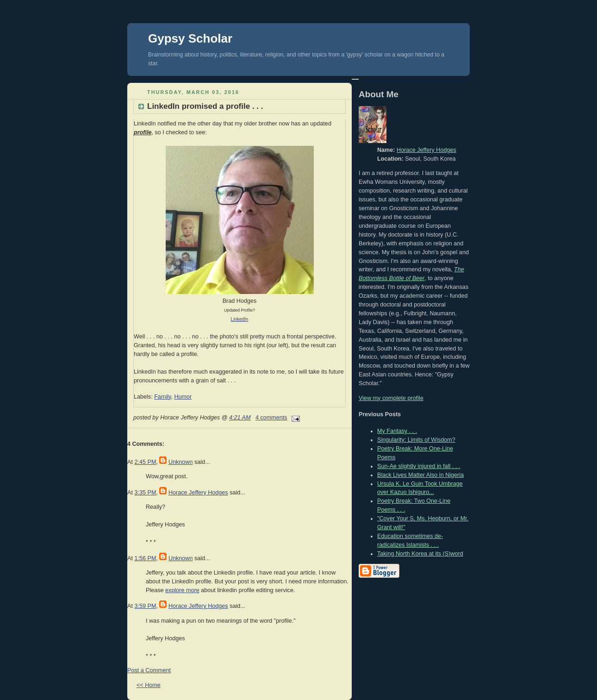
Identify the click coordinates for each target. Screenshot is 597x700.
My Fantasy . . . (397, 431)
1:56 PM (145, 558)
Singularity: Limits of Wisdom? (416, 440)
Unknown (181, 462)
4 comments (271, 418)
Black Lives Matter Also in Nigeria (420, 475)
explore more (182, 590)
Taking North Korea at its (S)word (420, 554)
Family (162, 397)
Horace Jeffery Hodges (198, 493)
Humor (183, 397)
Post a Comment (149, 670)
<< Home (149, 685)
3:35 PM (145, 493)
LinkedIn (240, 319)
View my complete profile (391, 398)
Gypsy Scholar (190, 38)
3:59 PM (145, 606)
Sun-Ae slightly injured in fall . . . (419, 466)
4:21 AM (240, 418)
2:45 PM (145, 462)
